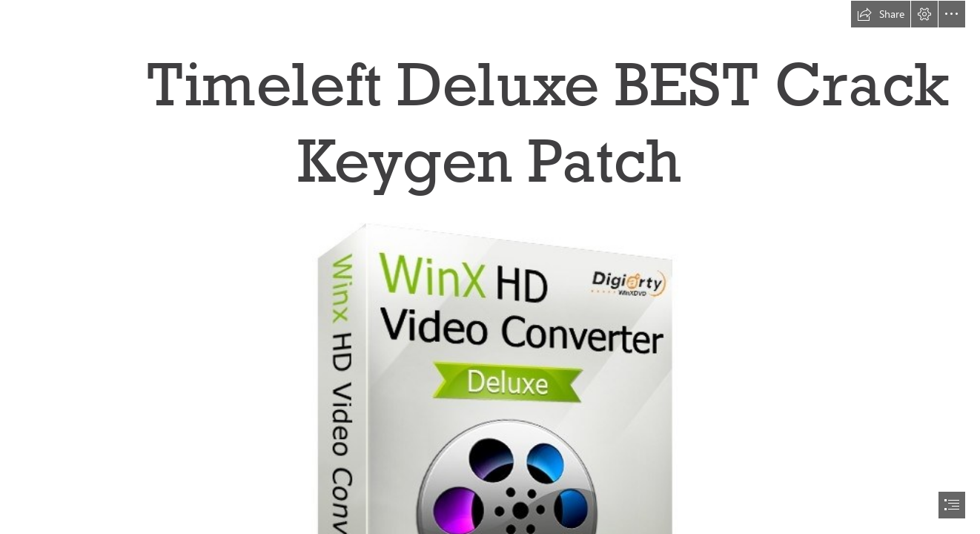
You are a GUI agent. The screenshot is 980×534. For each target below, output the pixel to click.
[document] (490, 267)
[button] (881, 14)
